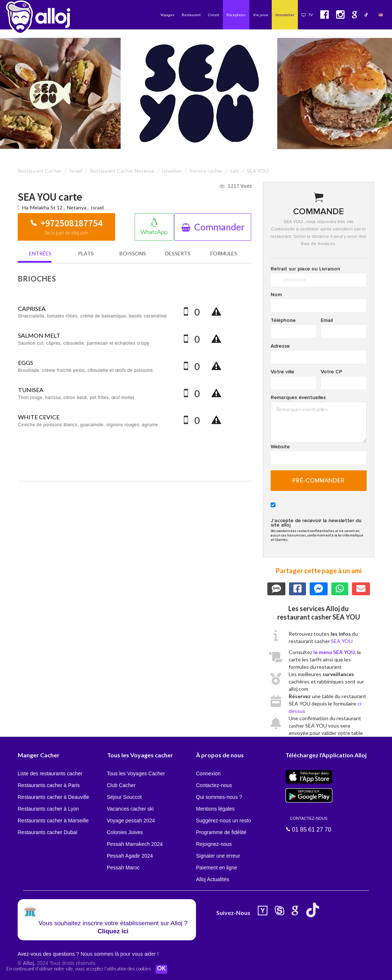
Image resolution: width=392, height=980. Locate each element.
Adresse (280, 346)
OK (162, 969)
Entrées (40, 253)
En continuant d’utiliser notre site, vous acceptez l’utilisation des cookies (79, 969)
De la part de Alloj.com (67, 233)
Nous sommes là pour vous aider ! (120, 954)
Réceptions (236, 15)
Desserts (178, 253)
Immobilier (285, 15)
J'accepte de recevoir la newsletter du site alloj (316, 523)
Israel (97, 207)
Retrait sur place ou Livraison (305, 269)
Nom (276, 295)
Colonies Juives (125, 832)
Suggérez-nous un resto (223, 821)
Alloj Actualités (213, 879)
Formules (224, 253)
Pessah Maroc (123, 868)
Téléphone (283, 320)
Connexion (208, 773)
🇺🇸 (381, 15)
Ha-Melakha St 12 (43, 207)
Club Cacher (121, 785)
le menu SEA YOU (334, 652)
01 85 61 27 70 (309, 824)
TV (307, 15)
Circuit (214, 15)
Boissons (133, 253)
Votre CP (332, 372)
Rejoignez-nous (214, 844)
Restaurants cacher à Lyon (48, 809)
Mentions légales (215, 809)
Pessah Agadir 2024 (130, 856)
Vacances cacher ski (130, 809)
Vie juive (261, 15)
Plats (86, 253)
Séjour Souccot (124, 797)
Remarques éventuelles (298, 398)
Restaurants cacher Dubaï (48, 832)
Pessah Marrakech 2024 (135, 844)
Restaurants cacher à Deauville (54, 797)
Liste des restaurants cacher (50, 773)
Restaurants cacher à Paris (49, 785)
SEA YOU (342, 641)
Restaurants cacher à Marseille (53, 821)
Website (280, 447)
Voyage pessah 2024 (131, 821)
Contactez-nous (214, 785)
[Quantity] (200, 312)
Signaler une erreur (218, 856)
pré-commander (318, 481)
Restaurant (191, 15)
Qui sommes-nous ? (219, 797)
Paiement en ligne (217, 868)
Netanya (77, 207)
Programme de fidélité (221, 832)
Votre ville (282, 372)
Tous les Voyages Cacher (136, 773)
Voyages (167, 15)
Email (327, 320)
